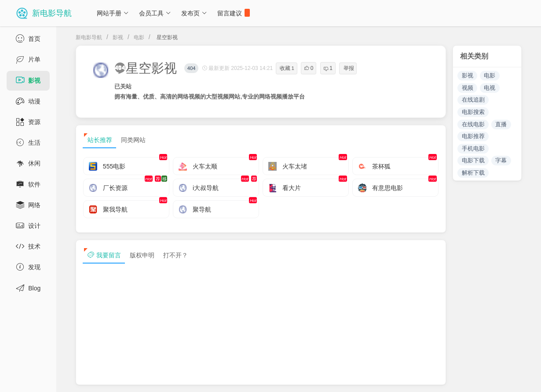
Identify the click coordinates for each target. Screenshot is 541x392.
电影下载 (473, 160)
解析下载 (473, 173)
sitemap (439, 378)
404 (192, 68)
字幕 (501, 160)
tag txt (520, 378)
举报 (349, 68)
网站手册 (113, 13)
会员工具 (155, 13)
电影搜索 (473, 112)
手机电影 (473, 148)
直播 (501, 124)
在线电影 (473, 124)
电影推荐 (473, 136)
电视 (490, 88)
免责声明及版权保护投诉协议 (376, 378)
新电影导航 (89, 37)
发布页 (194, 13)
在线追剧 (473, 100)
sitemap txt (481, 378)
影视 (118, 37)
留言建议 (234, 13)
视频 (468, 88)
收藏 (287, 68)
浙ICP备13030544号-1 (182, 378)
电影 (139, 37)
